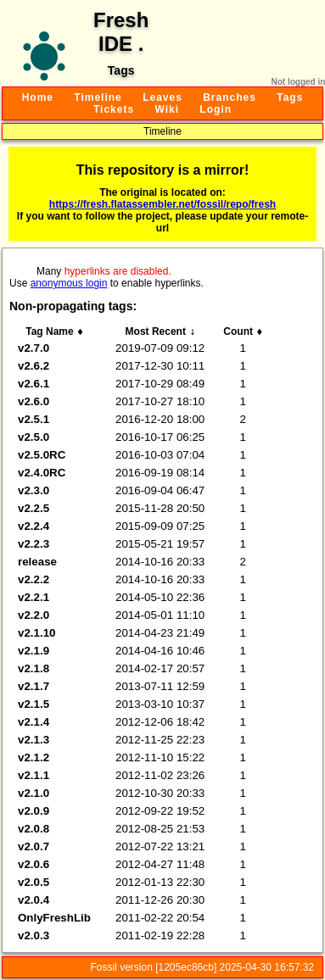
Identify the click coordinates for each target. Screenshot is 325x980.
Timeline (98, 97)
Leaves (162, 97)
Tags (290, 97)
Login (216, 109)
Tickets (114, 109)
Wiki (167, 109)
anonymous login (69, 283)
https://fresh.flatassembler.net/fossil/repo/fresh (162, 204)
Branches (230, 97)
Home (38, 97)
